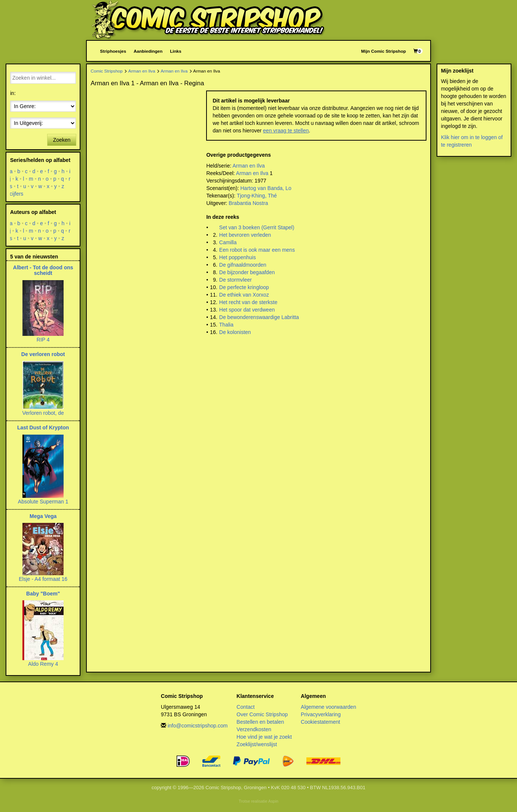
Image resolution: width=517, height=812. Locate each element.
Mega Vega (43, 516)
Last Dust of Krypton (43, 428)
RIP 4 (43, 340)
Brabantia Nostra (248, 203)
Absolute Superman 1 (43, 502)
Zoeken (62, 140)
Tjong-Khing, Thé (257, 196)
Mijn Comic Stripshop (383, 51)
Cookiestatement (320, 722)
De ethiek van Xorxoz (244, 295)
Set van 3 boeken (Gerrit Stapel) (257, 227)
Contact (245, 707)
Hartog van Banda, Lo (266, 188)
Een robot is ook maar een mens (257, 250)
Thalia (226, 325)
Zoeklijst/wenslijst (257, 744)
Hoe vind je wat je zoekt (264, 737)
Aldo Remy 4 (43, 664)
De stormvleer (235, 280)
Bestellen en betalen (260, 722)
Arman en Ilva (142, 71)
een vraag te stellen (286, 131)
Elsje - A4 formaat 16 (43, 579)
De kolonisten (235, 332)
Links (175, 51)
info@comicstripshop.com (198, 726)
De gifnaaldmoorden (243, 265)
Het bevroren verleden (245, 235)
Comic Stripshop (107, 71)
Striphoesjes (113, 51)
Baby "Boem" (43, 594)
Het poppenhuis (238, 257)
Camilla (228, 242)
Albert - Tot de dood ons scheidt (43, 270)
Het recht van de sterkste (248, 302)
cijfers (17, 194)
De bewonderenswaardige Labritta (259, 317)
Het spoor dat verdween (247, 310)
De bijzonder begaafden (247, 272)
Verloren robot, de (43, 413)
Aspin (273, 801)
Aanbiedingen (148, 51)
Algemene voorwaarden (328, 707)
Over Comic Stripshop (262, 714)
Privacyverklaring (321, 714)
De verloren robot (43, 354)
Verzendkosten (254, 729)
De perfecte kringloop (244, 287)
